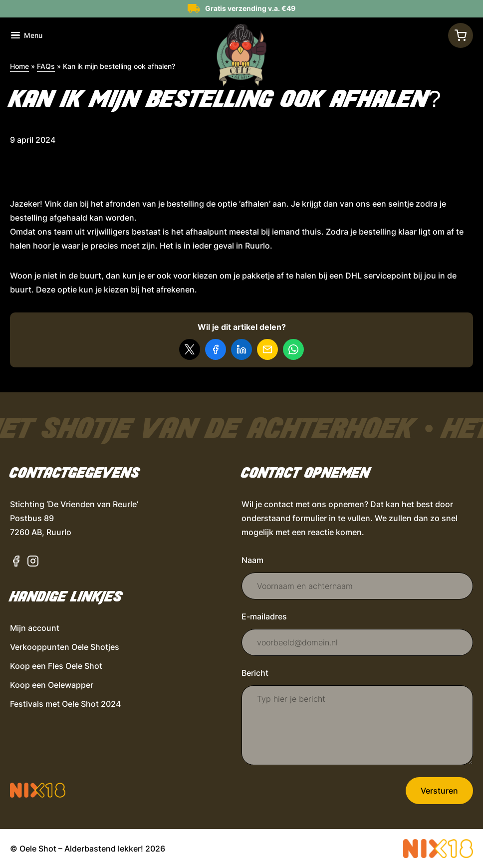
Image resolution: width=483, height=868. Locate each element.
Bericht (255, 673)
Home (19, 66)
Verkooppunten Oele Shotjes (65, 647)
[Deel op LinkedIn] (241, 349)
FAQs (46, 66)
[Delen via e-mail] (267, 349)
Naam (252, 560)
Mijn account (35, 628)
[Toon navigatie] (27, 35)
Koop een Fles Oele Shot (56, 666)
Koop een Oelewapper (52, 685)
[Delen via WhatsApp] (293, 349)
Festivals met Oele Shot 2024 (65, 704)
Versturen (439, 791)
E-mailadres (264, 616)
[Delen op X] (190, 349)
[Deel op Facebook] (216, 349)
